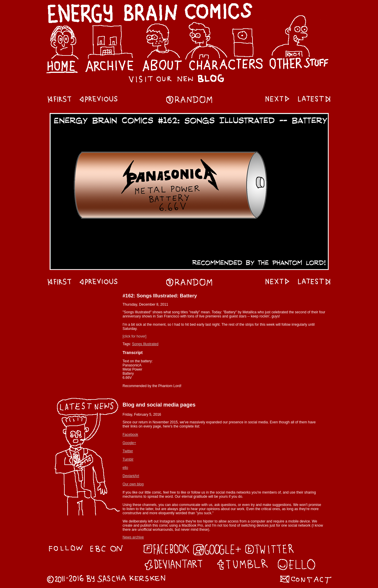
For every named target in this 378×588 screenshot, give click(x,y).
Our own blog (133, 484)
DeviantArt (131, 476)
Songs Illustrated (145, 344)
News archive (133, 537)
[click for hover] (135, 336)
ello (125, 468)
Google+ (129, 443)
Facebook (130, 435)
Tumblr (128, 459)
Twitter (128, 451)
